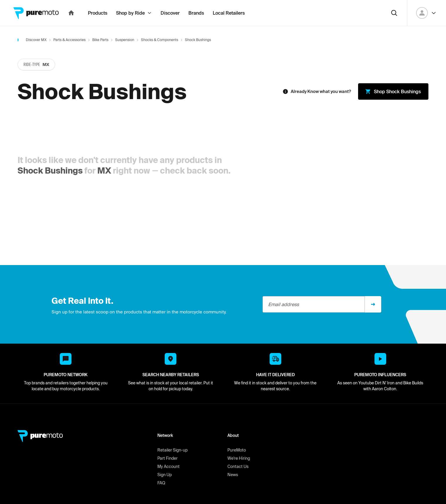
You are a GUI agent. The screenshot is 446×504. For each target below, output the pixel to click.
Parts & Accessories (69, 53)
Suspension (125, 53)
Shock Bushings (50, 183)
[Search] (394, 26)
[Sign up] (373, 317)
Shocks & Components (160, 53)
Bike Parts (100, 53)
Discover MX (36, 53)
